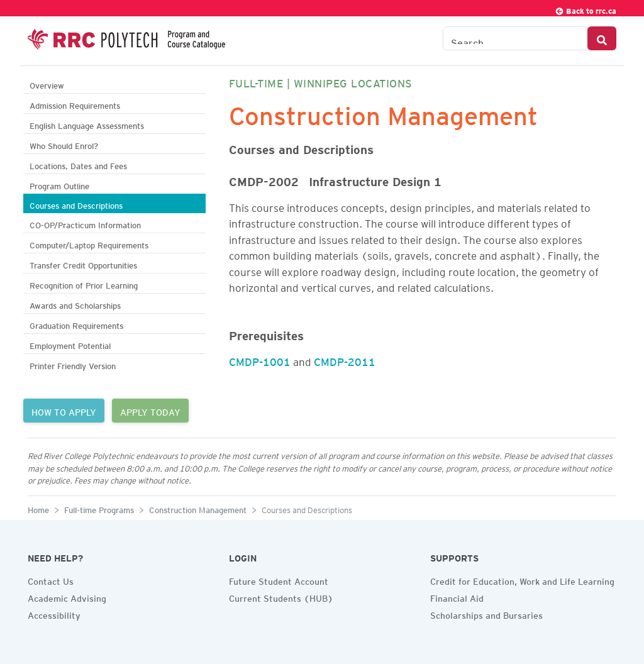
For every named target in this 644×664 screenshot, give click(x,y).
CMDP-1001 (260, 360)
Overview (47, 84)
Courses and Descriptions (76, 204)
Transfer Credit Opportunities (83, 264)
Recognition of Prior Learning (84, 284)
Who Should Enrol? (64, 144)
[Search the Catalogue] (515, 38)
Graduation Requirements (76, 324)
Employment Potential (70, 344)
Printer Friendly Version (73, 364)
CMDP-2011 (345, 360)
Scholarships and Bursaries (486, 614)
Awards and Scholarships (75, 304)
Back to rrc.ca (586, 9)
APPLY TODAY (150, 411)
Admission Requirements (75, 104)
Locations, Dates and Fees (78, 164)
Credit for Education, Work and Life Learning (522, 580)
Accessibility (54, 614)
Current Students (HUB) (281, 597)
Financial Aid (457, 597)
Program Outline (59, 185)
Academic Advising (67, 597)
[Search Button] (602, 38)
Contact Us (51, 580)
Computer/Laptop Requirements (89, 244)
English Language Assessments (87, 124)
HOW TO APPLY (64, 411)
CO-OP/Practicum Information (85, 224)
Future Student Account (279, 580)
